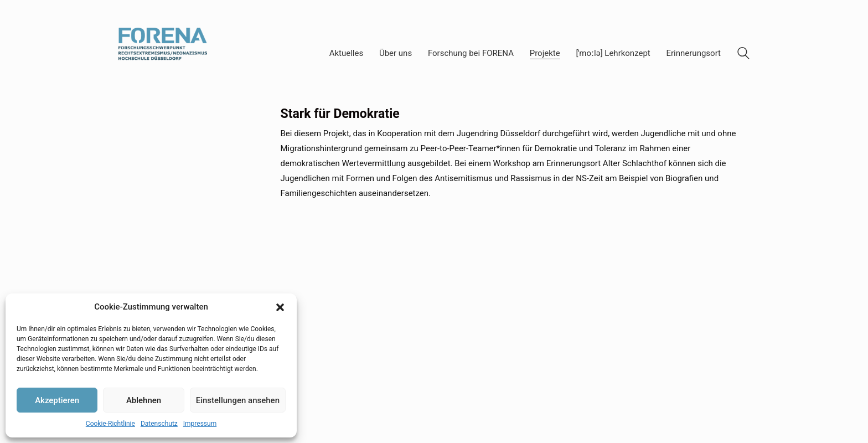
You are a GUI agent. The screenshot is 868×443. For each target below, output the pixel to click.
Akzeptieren (57, 400)
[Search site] (743, 55)
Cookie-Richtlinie (110, 424)
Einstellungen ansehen (238, 400)
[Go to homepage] (163, 53)
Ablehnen (144, 400)
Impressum (200, 424)
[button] (280, 307)
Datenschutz (159, 424)
